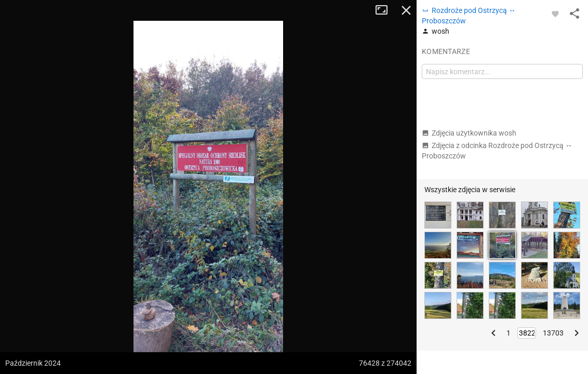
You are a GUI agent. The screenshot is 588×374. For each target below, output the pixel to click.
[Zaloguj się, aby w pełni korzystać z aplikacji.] (555, 14)
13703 (553, 333)
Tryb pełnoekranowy (385, 10)
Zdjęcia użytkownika (469, 133)
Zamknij (406, 10)
